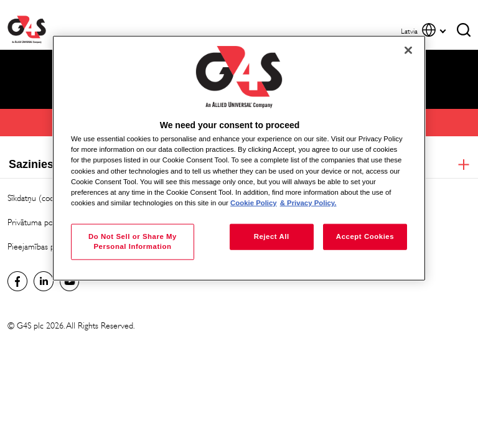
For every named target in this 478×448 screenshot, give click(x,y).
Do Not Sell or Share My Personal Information (133, 241)
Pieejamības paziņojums (48, 247)
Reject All (272, 236)
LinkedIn (44, 281)
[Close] (408, 50)
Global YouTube (70, 281)
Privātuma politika (38, 222)
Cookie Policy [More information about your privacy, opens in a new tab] (254, 202)
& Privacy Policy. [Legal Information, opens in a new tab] (308, 202)
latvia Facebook (17, 281)
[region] (239, 158)
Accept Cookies (365, 236)
